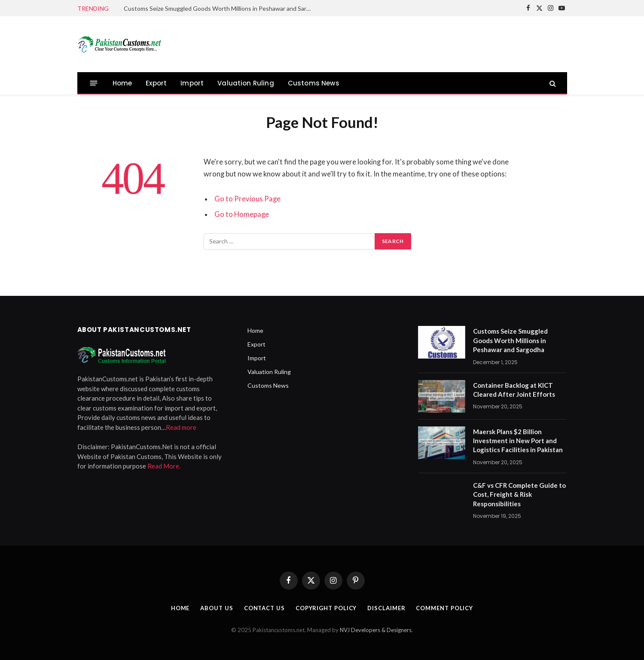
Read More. (164, 466)
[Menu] (93, 83)
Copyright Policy (326, 608)
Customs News (314, 83)
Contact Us (264, 608)
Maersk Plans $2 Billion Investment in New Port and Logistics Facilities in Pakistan (518, 441)
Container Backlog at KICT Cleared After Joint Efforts (514, 390)
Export (156, 83)
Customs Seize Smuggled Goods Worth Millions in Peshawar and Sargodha (220, 8)
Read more (181, 427)
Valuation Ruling (246, 83)
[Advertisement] (411, 43)
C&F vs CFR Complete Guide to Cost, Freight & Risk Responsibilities (519, 494)
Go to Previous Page (247, 199)
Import (192, 83)
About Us (217, 608)
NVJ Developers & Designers (376, 630)
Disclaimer (386, 608)
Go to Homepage (242, 214)
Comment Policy (444, 608)
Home (122, 83)
